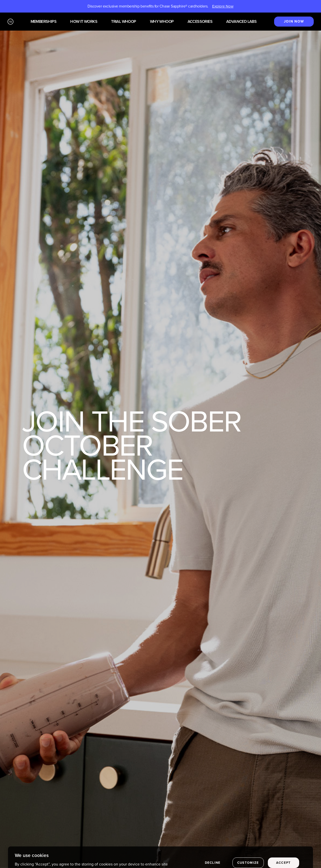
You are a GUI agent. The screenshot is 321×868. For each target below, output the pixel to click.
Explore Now (223, 6)
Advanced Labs (241, 22)
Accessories (200, 22)
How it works (84, 22)
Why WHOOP (162, 22)
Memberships (44, 22)
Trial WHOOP (124, 22)
